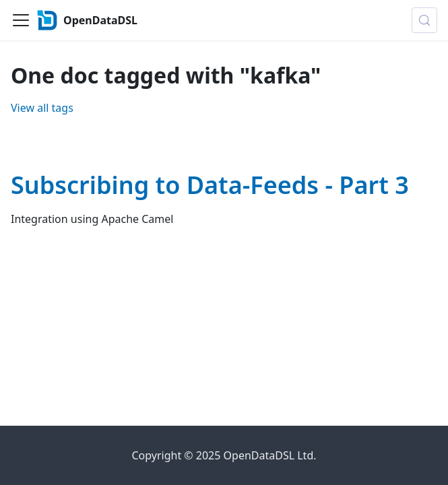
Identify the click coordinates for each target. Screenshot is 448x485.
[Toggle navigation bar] (21, 20)
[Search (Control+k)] (424, 20)
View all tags (42, 108)
